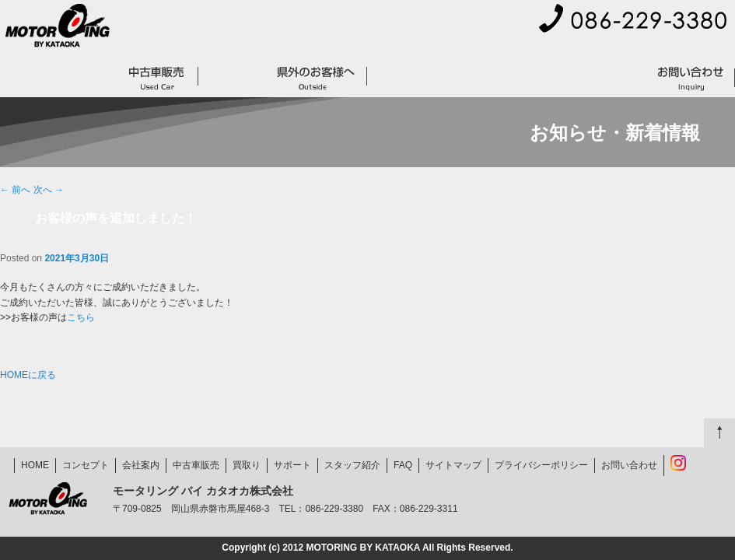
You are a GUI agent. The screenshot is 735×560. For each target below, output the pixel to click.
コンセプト (78, 78)
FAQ (619, 78)
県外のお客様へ (316, 78)
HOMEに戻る (28, 375)
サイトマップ (578, 45)
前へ (15, 190)
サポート (401, 78)
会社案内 (497, 45)
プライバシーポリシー (681, 45)
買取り (232, 78)
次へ (49, 190)
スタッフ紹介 (352, 465)
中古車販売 (157, 78)
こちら (81, 317)
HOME (19, 78)
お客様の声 (472, 78)
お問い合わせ (691, 78)
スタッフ (552, 78)
